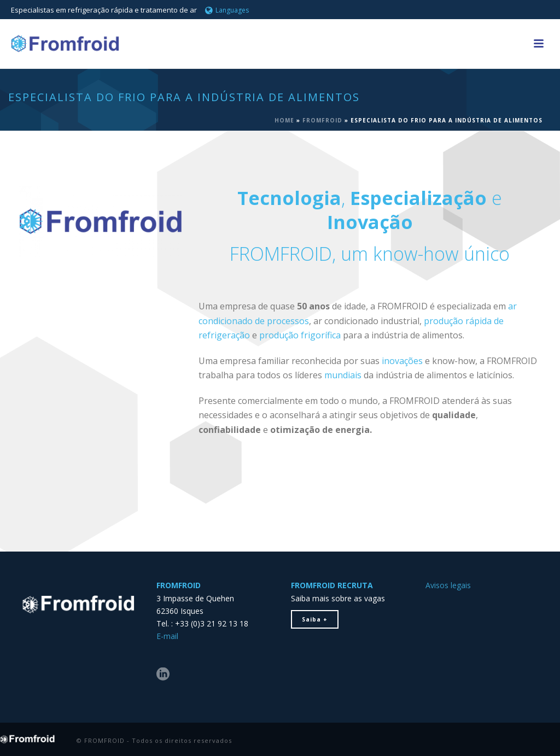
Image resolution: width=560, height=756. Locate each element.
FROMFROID (322, 120)
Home (284, 120)
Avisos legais (448, 585)
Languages (227, 10)
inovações (402, 361)
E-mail (167, 636)
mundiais (343, 375)
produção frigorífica (300, 335)
